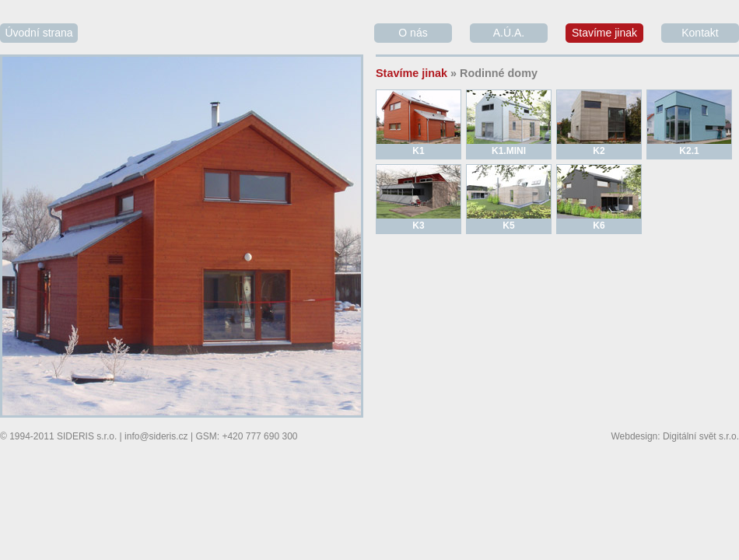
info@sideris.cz (156, 436)
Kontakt (700, 33)
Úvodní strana (39, 33)
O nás (413, 33)
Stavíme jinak (604, 33)
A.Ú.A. (509, 33)
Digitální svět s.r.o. (701, 436)
